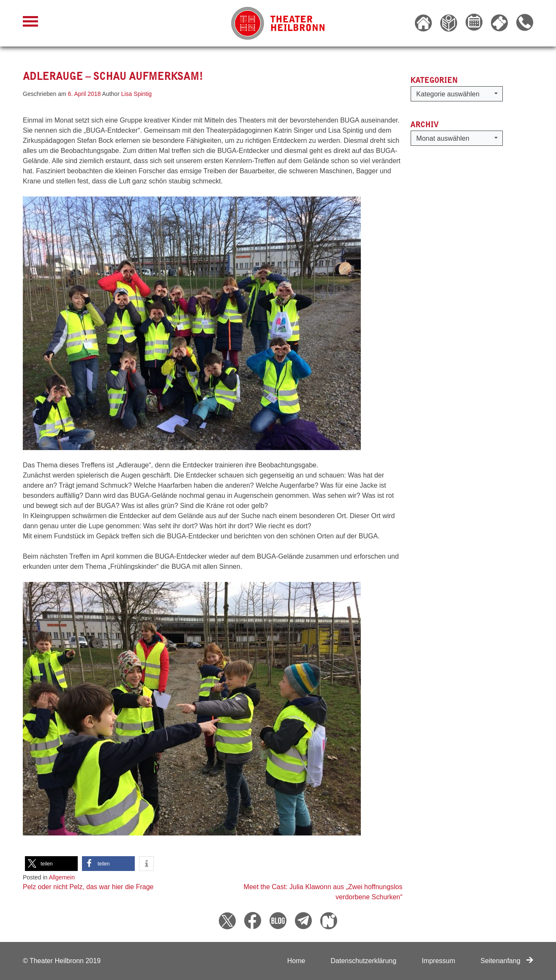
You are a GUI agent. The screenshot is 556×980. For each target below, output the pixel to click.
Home (296, 961)
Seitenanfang (507, 961)
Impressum (438, 961)
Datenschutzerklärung (363, 961)
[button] (51, 864)
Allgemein (62, 877)
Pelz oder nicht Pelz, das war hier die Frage (88, 887)
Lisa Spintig (136, 94)
